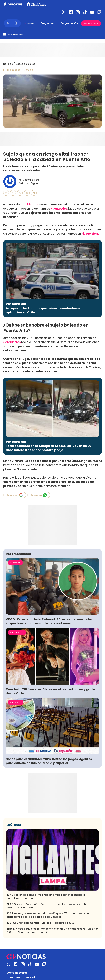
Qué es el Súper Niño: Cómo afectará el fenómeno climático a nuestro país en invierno (49, 906)
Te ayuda (16, 702)
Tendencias (17, 632)
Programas (47, 23)
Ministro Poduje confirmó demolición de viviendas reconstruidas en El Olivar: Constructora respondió (52, 930)
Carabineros (29, 205)
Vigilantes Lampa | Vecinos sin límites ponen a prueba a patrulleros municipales (46, 896)
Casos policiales (25, 64)
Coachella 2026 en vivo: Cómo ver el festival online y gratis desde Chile (51, 691)
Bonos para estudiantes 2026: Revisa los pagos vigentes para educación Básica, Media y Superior (49, 761)
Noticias (8, 64)
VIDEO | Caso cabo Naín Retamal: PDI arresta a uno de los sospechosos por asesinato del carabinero (49, 621)
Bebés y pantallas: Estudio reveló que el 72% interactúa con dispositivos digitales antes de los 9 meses (48, 915)
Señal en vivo (91, 23)
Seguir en (15, 495)
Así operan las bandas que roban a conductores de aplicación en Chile (45, 310)
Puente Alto (59, 209)
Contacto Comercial (21, 978)
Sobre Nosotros (17, 973)
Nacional (15, 563)
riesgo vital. (90, 234)
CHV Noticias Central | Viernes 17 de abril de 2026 (41, 923)
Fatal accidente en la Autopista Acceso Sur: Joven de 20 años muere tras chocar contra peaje (49, 448)
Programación (69, 23)
